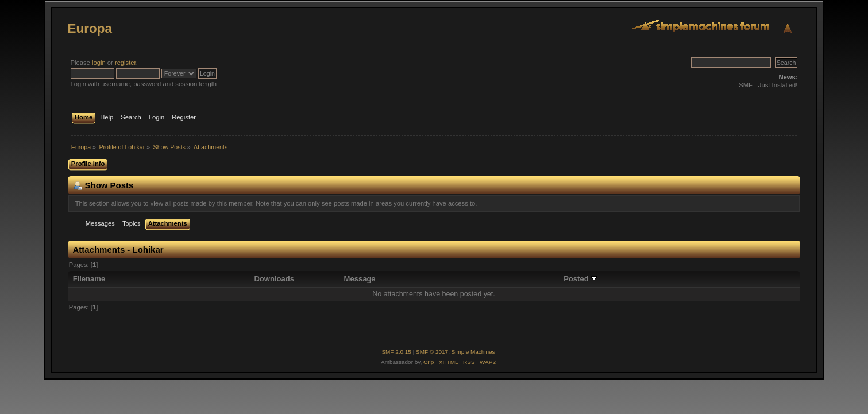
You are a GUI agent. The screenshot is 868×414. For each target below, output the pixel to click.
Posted (580, 279)
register (126, 63)
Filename (89, 279)
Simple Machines (473, 352)
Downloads (274, 279)
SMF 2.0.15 (396, 352)
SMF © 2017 (432, 352)
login (99, 63)
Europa (90, 28)
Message (360, 279)
